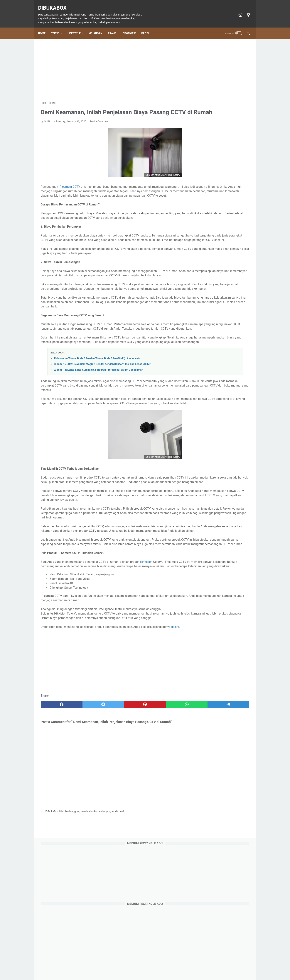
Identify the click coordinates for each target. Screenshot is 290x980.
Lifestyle (77, 27)
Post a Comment (99, 127)
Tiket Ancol (150, 967)
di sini (175, 707)
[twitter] (83, 785)
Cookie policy (168, 967)
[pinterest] (111, 785)
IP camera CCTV (69, 192)
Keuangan (98, 27)
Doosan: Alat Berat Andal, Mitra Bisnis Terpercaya (220, 368)
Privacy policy (187, 967)
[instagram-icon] (237, 11)
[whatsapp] (139, 785)
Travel (115, 27)
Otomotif (132, 27)
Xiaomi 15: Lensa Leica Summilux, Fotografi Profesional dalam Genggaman (99, 410)
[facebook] (55, 785)
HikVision (146, 633)
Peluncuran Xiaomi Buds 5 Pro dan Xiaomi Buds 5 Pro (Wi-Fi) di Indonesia (97, 399)
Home (44, 27)
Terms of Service (208, 967)
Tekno (58, 27)
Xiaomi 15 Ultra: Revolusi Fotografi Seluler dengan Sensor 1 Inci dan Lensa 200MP (103, 405)
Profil (148, 27)
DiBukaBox (55, 4)
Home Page (70, 967)
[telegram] (167, 785)
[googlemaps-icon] (245, 11)
